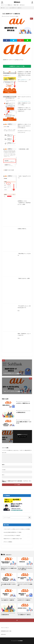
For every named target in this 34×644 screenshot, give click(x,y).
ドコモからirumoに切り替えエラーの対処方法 (12, 535)
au (7, 8)
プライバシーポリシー (5, 628)
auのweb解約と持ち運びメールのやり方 (24, 422)
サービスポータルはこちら (24, 101)
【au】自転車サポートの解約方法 (15, 8)
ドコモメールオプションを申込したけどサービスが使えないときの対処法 (17, 529)
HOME (3, 8)
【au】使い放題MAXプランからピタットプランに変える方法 (25, 569)
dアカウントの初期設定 (8, 542)
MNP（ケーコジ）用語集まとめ (7, 5)
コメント (4, 453)
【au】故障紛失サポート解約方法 (24, 615)
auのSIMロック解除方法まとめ (23, 403)
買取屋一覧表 (16, 5)
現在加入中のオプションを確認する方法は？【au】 (13, 539)
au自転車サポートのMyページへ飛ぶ (17, 66)
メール (4, 470)
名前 (3, 465)
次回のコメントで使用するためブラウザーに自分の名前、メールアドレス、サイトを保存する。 (17, 481)
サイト (3, 475)
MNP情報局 (17, 2)
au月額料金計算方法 (21, 412)
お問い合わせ (22, 5)
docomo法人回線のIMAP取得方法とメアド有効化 (12, 532)
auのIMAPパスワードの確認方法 (24, 600)
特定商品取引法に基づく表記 (6, 631)
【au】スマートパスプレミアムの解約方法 (25, 585)
